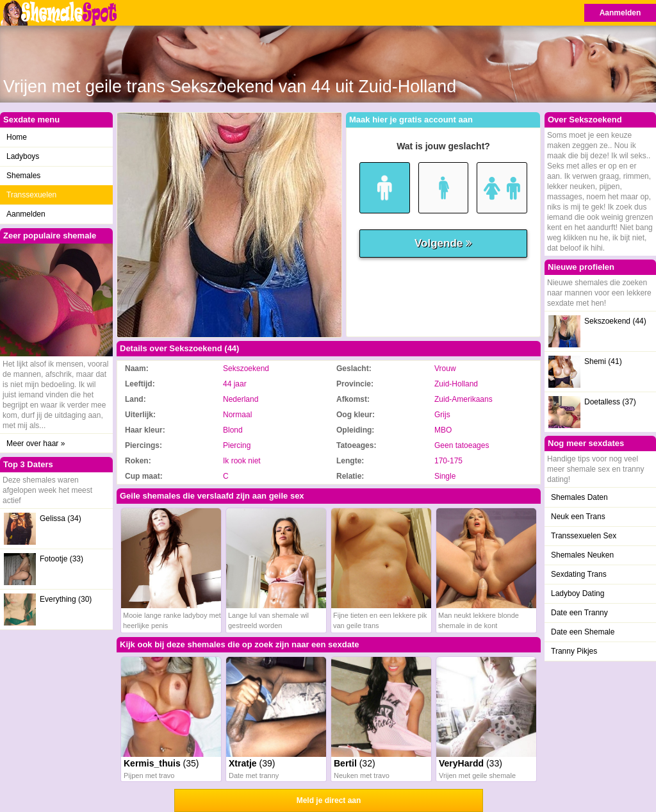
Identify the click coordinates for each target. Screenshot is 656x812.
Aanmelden (620, 13)
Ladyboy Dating (578, 593)
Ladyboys (23, 156)
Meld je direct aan (329, 800)
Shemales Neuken (582, 555)
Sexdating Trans (579, 574)
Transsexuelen (31, 195)
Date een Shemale (583, 632)
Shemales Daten (579, 497)
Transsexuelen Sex (584, 536)
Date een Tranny (579, 613)
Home (17, 137)
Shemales (23, 176)
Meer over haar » (36, 443)
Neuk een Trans (578, 517)
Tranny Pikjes (574, 651)
